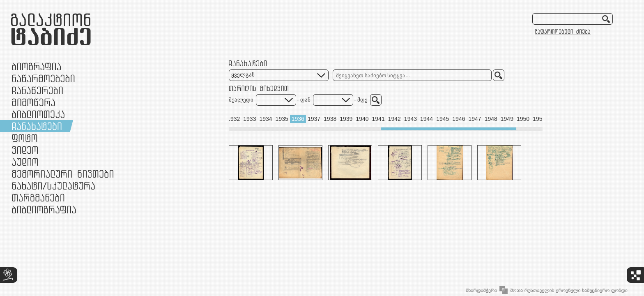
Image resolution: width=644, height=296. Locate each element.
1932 (233, 119)
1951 (539, 119)
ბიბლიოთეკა (38, 114)
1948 (491, 119)
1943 (411, 119)
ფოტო (25, 138)
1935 (282, 119)
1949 (507, 119)
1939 (346, 119)
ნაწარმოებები (43, 78)
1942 (394, 119)
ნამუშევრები (53, 186)
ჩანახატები (37, 126)
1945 (443, 119)
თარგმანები (38, 198)
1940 (362, 119)
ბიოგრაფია (36, 66)
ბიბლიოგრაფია (44, 209)
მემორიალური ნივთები (63, 174)
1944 (427, 119)
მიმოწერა (33, 102)
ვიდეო (25, 150)
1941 (378, 119)
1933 (250, 119)
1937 (314, 119)
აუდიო (25, 162)
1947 (475, 119)
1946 (459, 119)
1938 (330, 119)
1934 (266, 119)
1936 (298, 119)
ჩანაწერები (37, 90)
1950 (523, 119)
